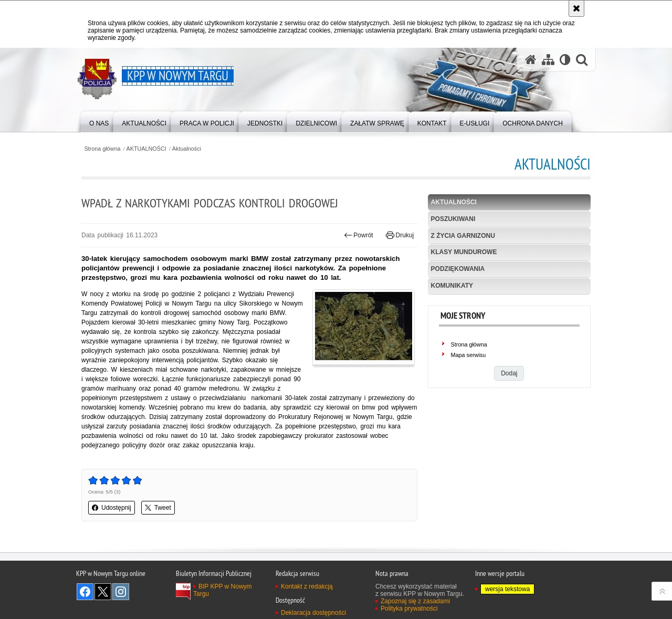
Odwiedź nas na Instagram (121, 592)
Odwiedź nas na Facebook (85, 592)
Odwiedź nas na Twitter (103, 592)
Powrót (359, 235)
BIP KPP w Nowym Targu (223, 590)
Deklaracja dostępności (313, 613)
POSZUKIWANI (453, 219)
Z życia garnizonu (463, 236)
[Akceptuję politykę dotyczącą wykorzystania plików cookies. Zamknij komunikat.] (576, 8)
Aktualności (187, 149)
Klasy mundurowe (464, 252)
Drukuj (400, 235)
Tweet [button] (158, 508)
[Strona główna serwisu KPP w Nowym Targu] (531, 60)
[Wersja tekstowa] (565, 60)
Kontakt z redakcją (307, 586)
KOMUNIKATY (452, 286)
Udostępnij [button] (112, 508)
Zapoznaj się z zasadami (415, 601)
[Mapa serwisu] (548, 60)
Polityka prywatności (409, 608)
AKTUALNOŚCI (146, 149)
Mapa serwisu (469, 355)
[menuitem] (99, 121)
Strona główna (102, 149)
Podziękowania (458, 269)
